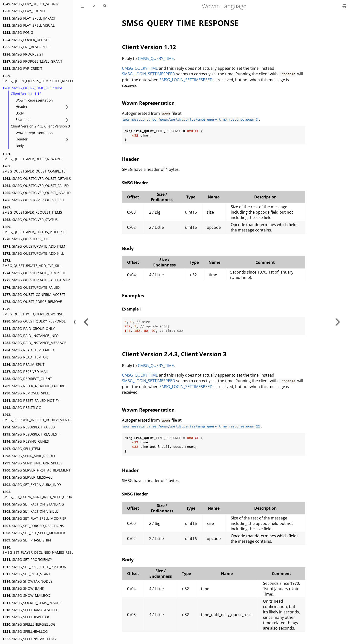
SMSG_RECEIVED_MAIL (25, 372)
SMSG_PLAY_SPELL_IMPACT (29, 18)
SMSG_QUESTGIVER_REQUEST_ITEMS (32, 210)
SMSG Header (135, 183)
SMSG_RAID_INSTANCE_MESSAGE (34, 343)
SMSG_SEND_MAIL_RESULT (29, 456)
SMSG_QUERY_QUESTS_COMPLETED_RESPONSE (41, 78)
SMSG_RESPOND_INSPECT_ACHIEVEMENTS (37, 417)
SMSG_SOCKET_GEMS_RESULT (32, 603)
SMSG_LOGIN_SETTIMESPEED (149, 74)
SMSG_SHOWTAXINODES (27, 581)
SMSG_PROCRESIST (23, 54)
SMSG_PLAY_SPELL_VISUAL (28, 25)
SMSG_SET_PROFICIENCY (27, 559)
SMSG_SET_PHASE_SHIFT (27, 540)
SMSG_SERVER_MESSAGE (27, 477)
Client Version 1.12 (26, 94)
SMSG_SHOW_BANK (23, 588)
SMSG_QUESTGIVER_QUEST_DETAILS (37, 178)
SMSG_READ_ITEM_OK (25, 357)
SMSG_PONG (18, 32)
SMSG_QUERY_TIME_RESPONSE (33, 88)
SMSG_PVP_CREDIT (22, 68)
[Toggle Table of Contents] (82, 6)
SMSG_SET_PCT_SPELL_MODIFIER (34, 533)
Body (20, 113)
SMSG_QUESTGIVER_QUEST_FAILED (36, 186)
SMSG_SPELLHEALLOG (25, 631)
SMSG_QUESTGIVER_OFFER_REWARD (32, 156)
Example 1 (132, 309)
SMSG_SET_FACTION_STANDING (33, 504)
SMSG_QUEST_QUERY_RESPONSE (34, 321)
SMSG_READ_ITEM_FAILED (28, 350)
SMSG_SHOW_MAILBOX (26, 595)
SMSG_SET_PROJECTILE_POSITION (34, 567)
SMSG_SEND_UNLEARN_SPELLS (32, 463)
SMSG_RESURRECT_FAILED (29, 427)
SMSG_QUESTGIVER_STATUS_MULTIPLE (34, 229)
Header (22, 107)
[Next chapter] (337, 322)
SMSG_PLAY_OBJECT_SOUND (30, 4)
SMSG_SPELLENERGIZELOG (29, 624)
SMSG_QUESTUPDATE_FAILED (31, 287)
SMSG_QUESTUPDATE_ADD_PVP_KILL (32, 263)
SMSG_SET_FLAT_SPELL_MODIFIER (34, 518)
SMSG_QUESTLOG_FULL (26, 239)
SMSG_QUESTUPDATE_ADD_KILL (33, 253)
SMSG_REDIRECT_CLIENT (27, 379)
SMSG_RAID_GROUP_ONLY (29, 328)
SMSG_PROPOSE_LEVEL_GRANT (32, 61)
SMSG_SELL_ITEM (21, 449)
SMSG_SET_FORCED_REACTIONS (33, 526)
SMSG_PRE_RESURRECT (26, 47)
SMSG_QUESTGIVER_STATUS (30, 220)
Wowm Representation (34, 100)
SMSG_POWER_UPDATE (26, 40)
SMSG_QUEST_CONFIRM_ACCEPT (34, 294)
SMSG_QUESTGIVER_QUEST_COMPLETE (34, 169)
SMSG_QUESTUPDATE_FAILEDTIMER (36, 280)
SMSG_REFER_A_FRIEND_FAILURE (34, 386)
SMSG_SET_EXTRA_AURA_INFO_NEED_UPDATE (39, 494)
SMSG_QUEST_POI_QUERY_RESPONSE (33, 311)
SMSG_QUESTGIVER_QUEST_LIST (33, 200)
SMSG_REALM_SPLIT (23, 364)
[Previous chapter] (86, 322)
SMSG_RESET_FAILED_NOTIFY (31, 400)
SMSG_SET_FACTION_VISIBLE (30, 511)
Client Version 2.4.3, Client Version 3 (40, 126)
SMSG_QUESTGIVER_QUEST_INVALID (37, 193)
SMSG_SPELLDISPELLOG (26, 617)
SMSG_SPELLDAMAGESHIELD (30, 610)
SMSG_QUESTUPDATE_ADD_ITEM (34, 246)
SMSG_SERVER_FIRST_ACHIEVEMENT (37, 470)
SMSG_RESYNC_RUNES (26, 441)
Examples (23, 120)
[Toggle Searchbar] (105, 6)
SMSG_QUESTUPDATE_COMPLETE (34, 273)
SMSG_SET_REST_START (26, 574)
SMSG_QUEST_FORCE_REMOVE (32, 302)
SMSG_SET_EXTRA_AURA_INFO (32, 485)
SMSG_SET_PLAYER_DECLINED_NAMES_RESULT (40, 550)
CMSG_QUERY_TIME (156, 58)
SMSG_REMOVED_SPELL (26, 393)
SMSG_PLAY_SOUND (24, 11)
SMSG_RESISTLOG (22, 408)
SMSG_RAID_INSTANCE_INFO (31, 336)
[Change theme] (94, 6)
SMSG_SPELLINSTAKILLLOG (29, 639)
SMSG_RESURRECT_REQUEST (31, 434)
